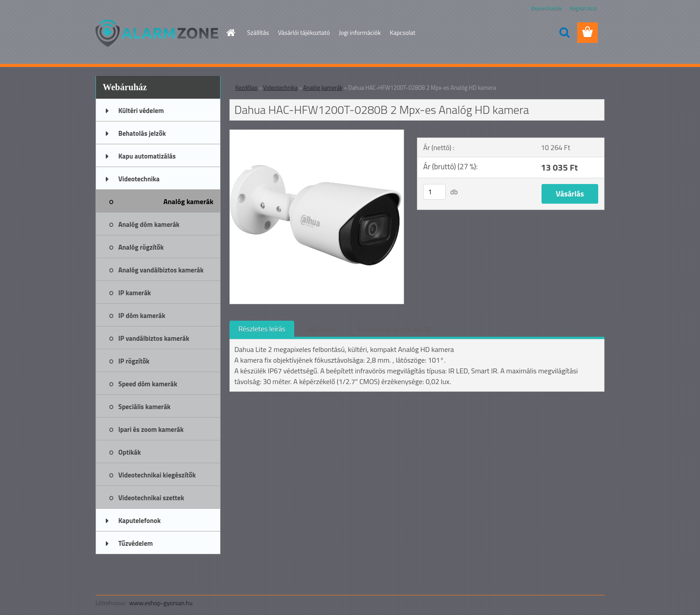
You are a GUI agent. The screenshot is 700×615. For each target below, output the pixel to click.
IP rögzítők (134, 361)
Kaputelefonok (140, 521)
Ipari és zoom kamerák (151, 429)
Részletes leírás (262, 329)
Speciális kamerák (144, 407)
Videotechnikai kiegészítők (157, 475)
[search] (564, 33)
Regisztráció (583, 8)
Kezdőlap (246, 88)
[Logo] (157, 33)
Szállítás (258, 32)
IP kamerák (135, 293)
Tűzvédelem (135, 543)
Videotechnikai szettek (151, 498)
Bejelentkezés (546, 8)
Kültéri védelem (141, 111)
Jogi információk (360, 32)
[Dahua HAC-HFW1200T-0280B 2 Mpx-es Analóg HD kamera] (317, 134)
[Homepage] (230, 33)
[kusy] (434, 192)
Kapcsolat (403, 32)
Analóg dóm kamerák (149, 224)
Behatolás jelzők (142, 133)
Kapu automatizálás (147, 156)
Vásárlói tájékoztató (304, 32)
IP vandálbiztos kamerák (154, 338)
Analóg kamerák (188, 201)
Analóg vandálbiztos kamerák (161, 270)
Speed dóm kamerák (148, 384)
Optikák (129, 452)
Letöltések (321, 329)
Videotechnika (139, 179)
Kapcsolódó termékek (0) (394, 329)
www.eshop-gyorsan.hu (161, 603)
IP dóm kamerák (142, 316)
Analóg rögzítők (141, 247)
